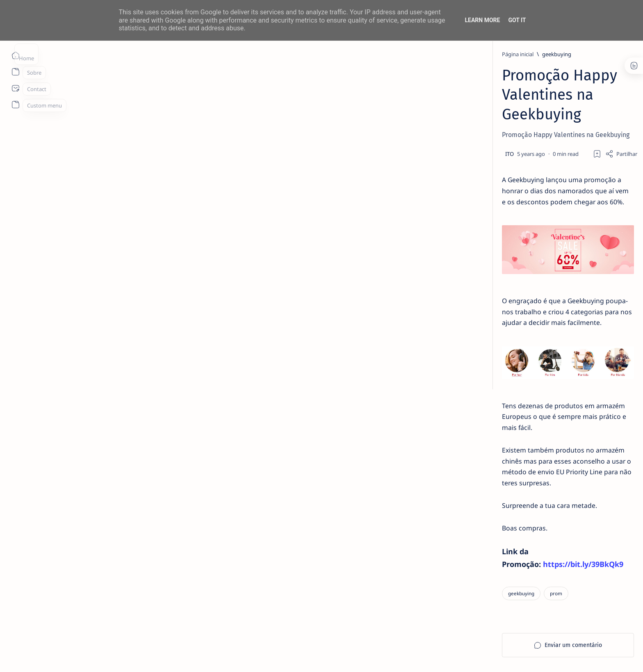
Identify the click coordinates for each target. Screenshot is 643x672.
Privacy (510, 519)
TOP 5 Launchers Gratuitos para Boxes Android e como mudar (508, 271)
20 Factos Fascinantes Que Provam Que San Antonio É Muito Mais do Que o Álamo (511, 311)
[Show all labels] (472, 492)
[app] (475, 473)
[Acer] (475, 411)
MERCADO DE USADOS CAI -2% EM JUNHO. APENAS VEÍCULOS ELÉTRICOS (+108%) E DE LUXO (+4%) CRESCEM (511, 167)
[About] (15, 72)
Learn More (482, 20)
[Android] (491, 255)
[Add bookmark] (394, 115)
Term (454, 519)
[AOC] (535, 452)
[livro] (490, 219)
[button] (554, 656)
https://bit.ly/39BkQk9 (221, 522)
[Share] (419, 115)
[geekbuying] (166, 54)
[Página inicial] (15, 55)
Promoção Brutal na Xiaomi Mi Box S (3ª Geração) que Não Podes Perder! (507, 356)
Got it (517, 20)
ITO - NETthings (118, 656)
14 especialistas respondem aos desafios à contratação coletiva (509, 235)
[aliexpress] (498, 336)
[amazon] (535, 432)
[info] (488, 143)
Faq (531, 519)
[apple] (535, 473)
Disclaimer (480, 519)
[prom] (166, 551)
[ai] (535, 411)
